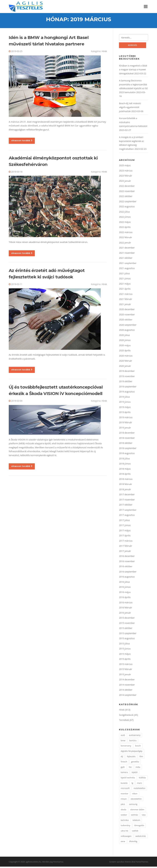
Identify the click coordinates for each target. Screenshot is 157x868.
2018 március (126, 480)
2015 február (125, 670)
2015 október (126, 629)
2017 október (126, 506)
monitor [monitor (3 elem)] (124, 795)
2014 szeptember (128, 696)
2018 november (127, 439)
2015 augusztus (127, 640)
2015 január (125, 676)
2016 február (125, 609)
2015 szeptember (128, 635)
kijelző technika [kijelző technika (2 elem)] (128, 779)
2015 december (127, 619)
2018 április (125, 475)
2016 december (127, 557)
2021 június (125, 280)
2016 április (125, 598)
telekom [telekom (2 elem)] (136, 821)
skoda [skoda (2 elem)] (123, 811)
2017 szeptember (128, 511)
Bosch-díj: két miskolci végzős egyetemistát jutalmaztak (130, 108)
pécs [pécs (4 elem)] (123, 805)
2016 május (125, 593)
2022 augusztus (127, 208)
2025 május (125, 167)
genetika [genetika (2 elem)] (135, 763)
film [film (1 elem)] (141, 758)
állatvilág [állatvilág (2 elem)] (133, 843)
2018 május (125, 470)
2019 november (127, 377)
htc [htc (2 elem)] (130, 768)
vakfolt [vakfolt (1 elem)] (135, 832)
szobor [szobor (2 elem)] (124, 816)
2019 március (126, 419)
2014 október (126, 691)
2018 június (125, 465)
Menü (146, 6)
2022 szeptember (128, 203)
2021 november (127, 254)
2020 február (125, 362)
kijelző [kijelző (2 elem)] (135, 774)
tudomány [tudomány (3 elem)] (125, 827)
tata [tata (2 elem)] (144, 816)
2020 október (126, 321)
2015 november (127, 624)
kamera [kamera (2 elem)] (124, 774)
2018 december (127, 434)
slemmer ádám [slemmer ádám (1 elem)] (137, 811)
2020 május (125, 347)
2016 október (126, 568)
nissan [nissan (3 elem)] (124, 800)
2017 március (126, 542)
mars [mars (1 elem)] (139, 784)
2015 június (125, 650)
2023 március (126, 172)
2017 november (127, 501)
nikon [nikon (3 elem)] (135, 795)
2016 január (125, 614)
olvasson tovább (22, 141)
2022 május (125, 223)
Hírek (104, 52)
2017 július (124, 521)
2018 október (126, 444)
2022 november (127, 192)
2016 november (127, 563)
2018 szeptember (128, 449)
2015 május (125, 655)
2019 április (125, 413)
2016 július (124, 583)
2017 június (125, 526)
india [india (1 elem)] (138, 768)
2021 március (126, 295)
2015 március (126, 665)
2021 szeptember (128, 264)
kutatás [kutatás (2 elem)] (124, 784)
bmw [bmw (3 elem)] (123, 742)
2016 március (126, 604)
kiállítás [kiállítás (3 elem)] (142, 779)
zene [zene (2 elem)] (123, 843)
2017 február (125, 547)
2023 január (125, 182)
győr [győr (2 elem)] (123, 768)
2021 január (125, 305)
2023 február (125, 177)
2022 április (125, 228)
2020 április (125, 352)
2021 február (125, 300)
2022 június (125, 218)
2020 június (125, 341)
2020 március (126, 357)
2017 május (125, 532)
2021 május (125, 285)
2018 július (124, 460)
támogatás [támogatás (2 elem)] (139, 827)
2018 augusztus (127, 454)
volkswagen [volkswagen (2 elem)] (126, 837)
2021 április (125, 290)
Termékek (124, 721)
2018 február (125, 485)
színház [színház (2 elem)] (135, 816)
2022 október (126, 197)
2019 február (125, 424)
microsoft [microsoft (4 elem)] (125, 789)
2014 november (127, 686)
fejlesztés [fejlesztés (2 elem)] (131, 758)
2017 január (125, 552)
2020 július (124, 336)
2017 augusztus (127, 516)
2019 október (126, 383)
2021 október (126, 259)
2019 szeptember (128, 388)
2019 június (125, 403)
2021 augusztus (127, 269)
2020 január (125, 367)
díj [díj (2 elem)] (122, 758)
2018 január (125, 491)
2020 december (127, 311)
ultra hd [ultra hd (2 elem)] (124, 832)
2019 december (127, 372)
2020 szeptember (128, 326)
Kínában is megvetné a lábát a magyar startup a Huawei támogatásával (133, 71)
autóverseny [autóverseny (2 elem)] (135, 736)
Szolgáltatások (126, 716)
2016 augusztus (127, 578)
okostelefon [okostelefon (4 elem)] (136, 800)
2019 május (125, 408)
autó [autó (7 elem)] (123, 736)
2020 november (127, 316)
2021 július (124, 275)
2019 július (124, 398)
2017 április (125, 537)
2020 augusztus (127, 331)
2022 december (127, 187)
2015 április (125, 660)
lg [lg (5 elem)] (132, 784)
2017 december (127, 496)
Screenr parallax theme (120, 863)
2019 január (125, 429)
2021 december (127, 249)
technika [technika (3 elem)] (125, 821)
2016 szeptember (128, 573)
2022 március (126, 233)
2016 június (125, 588)
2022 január (125, 244)
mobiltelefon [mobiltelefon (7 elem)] (139, 789)
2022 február (125, 239)
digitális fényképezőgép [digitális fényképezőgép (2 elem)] (131, 752)
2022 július (124, 213)
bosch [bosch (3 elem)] (138, 747)
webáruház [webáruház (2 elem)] (141, 837)
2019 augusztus (127, 393)
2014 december (127, 681)
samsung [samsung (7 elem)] (133, 805)
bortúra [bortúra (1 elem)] (133, 742)
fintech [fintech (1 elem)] (124, 763)
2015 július (124, 645)
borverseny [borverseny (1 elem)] (126, 747)
